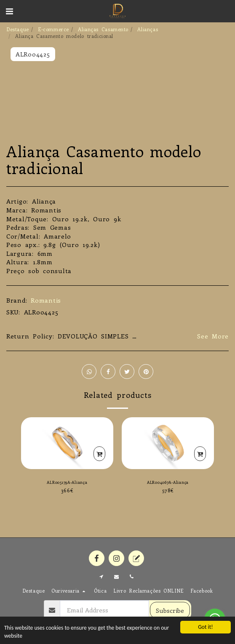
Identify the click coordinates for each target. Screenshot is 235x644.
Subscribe (170, 610)
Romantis (46, 300)
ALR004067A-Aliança (168, 482)
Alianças (148, 29)
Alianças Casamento (103, 29)
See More (213, 336)
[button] (9, 11)
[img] (67, 443)
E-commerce (53, 29)
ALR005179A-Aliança (67, 482)
